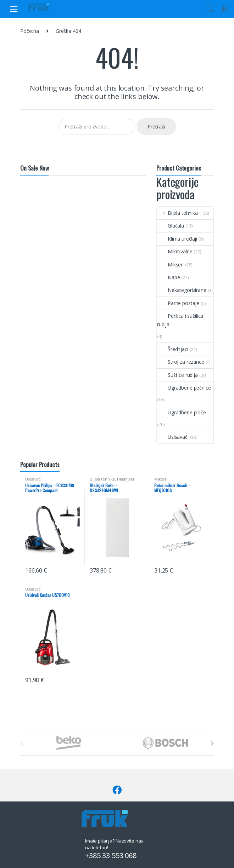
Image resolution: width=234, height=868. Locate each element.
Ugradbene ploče (182, 412)
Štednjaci (173, 349)
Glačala (171, 226)
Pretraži (156, 127)
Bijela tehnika (177, 213)
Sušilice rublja (177, 375)
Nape (168, 277)
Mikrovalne (175, 251)
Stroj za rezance (181, 362)
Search (210, 9)
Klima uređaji (177, 239)
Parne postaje (178, 303)
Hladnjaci (126, 479)
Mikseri (170, 265)
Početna (30, 31)
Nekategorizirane (182, 290)
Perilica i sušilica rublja (180, 320)
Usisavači (173, 437)
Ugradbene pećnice (184, 388)
